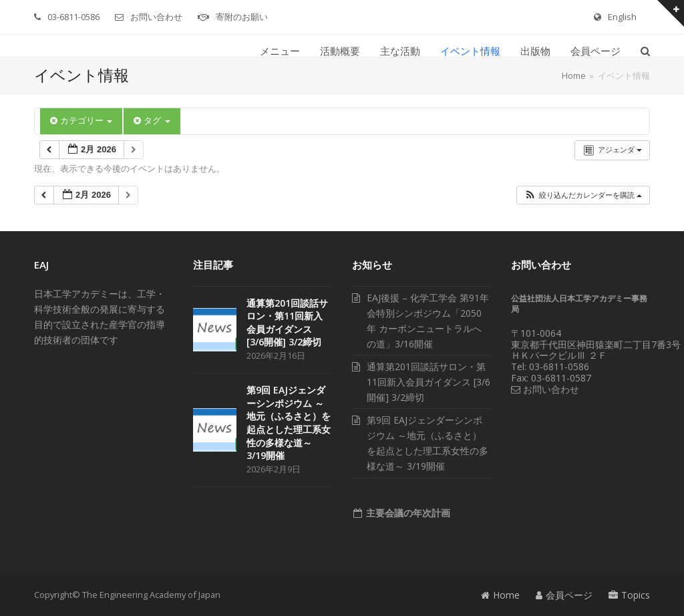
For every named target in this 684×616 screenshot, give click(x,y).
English (622, 17)
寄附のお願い (242, 17)
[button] (645, 51)
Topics (629, 595)
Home (500, 595)
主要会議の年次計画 (407, 513)
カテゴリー (81, 121)
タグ (152, 121)
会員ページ (564, 595)
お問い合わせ (156, 17)
